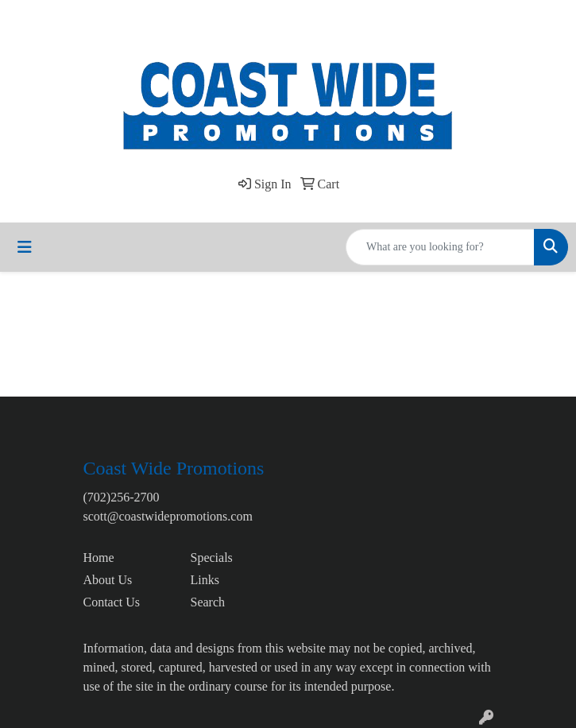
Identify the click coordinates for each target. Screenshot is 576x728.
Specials (212, 558)
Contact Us (112, 602)
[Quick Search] (440, 247)
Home (99, 558)
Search (208, 602)
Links (205, 580)
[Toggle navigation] (25, 247)
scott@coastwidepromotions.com (168, 516)
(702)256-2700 (122, 497)
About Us (108, 580)
